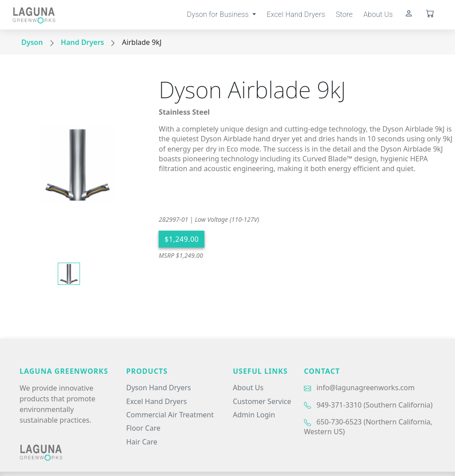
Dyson (32, 42)
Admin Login (254, 415)
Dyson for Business (219, 14)
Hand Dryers (82, 42)
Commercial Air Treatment (170, 415)
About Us (378, 14)
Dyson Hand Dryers (159, 388)
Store (344, 14)
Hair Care (142, 442)
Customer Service (262, 401)
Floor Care (143, 428)
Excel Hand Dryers (296, 14)
